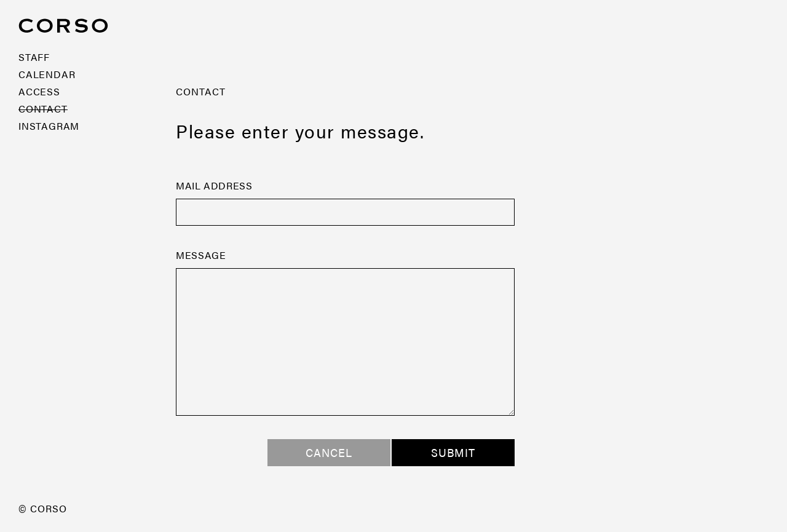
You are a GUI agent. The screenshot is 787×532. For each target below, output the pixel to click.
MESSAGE (201, 255)
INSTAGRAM (49, 126)
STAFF (34, 57)
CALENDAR (47, 74)
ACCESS (39, 91)
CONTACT (43, 109)
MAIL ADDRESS (214, 185)
